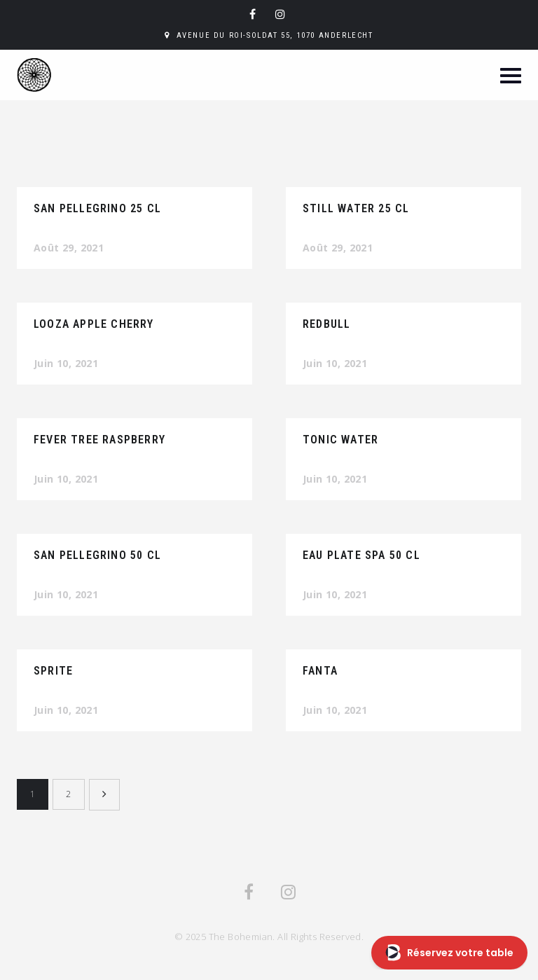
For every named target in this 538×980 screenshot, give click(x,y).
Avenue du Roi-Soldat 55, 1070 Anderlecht (275, 35)
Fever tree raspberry (99, 440)
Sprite (53, 671)
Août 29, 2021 (69, 248)
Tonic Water (340, 440)
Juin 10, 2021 (66, 363)
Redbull (326, 324)
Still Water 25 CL (356, 208)
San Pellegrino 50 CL (97, 555)
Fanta (320, 671)
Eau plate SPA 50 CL (361, 555)
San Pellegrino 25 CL (97, 208)
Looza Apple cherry (94, 324)
